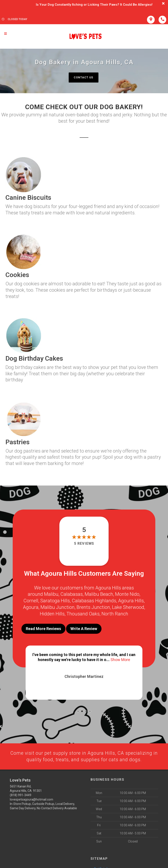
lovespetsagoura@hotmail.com (31, 797)
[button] (78, 709)
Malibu (51, 594)
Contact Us (83, 77)
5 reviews (84, 544)
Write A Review (84, 628)
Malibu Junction (58, 607)
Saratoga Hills (55, 600)
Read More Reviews (43, 628)
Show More (120, 658)
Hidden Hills (52, 613)
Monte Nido (127, 594)
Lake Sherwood (128, 607)
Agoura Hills (131, 600)
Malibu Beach (99, 594)
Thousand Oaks (83, 613)
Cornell (31, 600)
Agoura (31, 607)
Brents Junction (93, 607)
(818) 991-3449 (21, 793)
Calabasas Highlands (94, 600)
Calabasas (72, 594)
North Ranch (115, 613)
